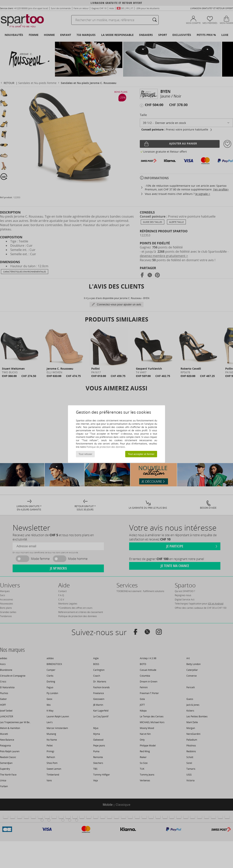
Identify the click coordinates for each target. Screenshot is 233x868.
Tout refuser (85, 454)
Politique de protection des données (106, 447)
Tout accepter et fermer (141, 454)
